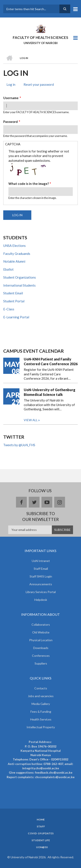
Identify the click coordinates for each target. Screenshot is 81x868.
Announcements (41, 584)
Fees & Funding (41, 712)
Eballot (8, 269)
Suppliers (41, 663)
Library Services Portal (41, 592)
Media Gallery (41, 704)
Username (11, 98)
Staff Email (41, 569)
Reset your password (39, 84)
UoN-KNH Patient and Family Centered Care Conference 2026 (51, 361)
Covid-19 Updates (41, 833)
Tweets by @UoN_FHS (19, 445)
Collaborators (41, 624)
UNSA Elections (14, 246)
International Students (19, 285)
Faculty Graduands (17, 254)
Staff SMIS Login (41, 576)
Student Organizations (20, 277)
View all (31, 420)
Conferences (41, 656)
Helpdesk (41, 600)
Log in (13, 85)
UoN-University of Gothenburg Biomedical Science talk (50, 392)
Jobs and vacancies (41, 696)
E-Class (9, 309)
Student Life (41, 840)
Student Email (13, 293)
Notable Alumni (14, 261)
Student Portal (14, 301)
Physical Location (41, 640)
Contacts (41, 688)
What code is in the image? (29, 184)
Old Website (41, 632)
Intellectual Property (41, 727)
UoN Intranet (41, 561)
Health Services (41, 719)
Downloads (41, 648)
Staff (41, 827)
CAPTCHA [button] (13, 144)
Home (41, 820)
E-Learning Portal (16, 317)
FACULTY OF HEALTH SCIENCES (40, 37)
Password (10, 122)
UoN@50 (42, 847)
